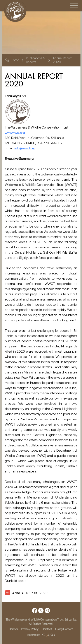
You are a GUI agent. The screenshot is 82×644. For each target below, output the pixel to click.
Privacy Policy (30, 629)
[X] (41, 611)
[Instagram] (47, 611)
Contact (47, 629)
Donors (13, 629)
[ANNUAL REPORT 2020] (45, 593)
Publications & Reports (36, 60)
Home (15, 60)
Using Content (64, 629)
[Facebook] (35, 611)
